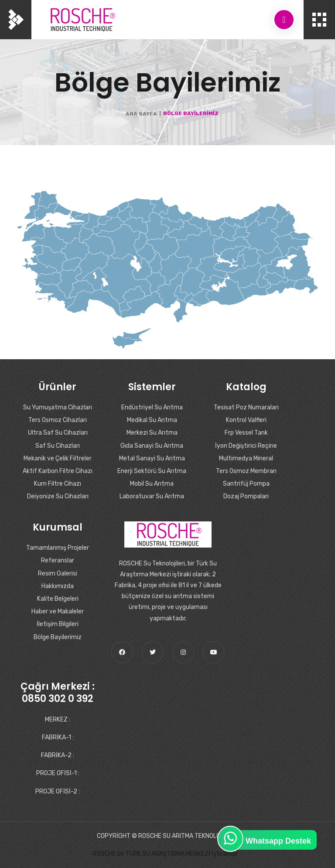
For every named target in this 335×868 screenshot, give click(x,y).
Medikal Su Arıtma (152, 420)
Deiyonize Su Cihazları (58, 496)
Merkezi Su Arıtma (152, 433)
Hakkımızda (58, 586)
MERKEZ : (58, 720)
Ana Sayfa (141, 114)
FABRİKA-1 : (58, 737)
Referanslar (58, 560)
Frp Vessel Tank (246, 433)
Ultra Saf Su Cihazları (58, 433)
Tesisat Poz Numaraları (246, 407)
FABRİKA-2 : (58, 755)
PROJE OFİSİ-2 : (58, 791)
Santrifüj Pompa (246, 484)
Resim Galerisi (58, 574)
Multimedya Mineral (246, 458)
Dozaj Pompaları (246, 496)
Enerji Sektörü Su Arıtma (152, 471)
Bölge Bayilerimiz (58, 637)
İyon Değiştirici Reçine (246, 446)
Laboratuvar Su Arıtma (152, 496)
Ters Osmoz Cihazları (58, 420)
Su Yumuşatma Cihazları (58, 407)
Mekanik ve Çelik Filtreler (58, 458)
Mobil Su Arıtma (152, 484)
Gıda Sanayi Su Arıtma (152, 446)
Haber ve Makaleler (58, 611)
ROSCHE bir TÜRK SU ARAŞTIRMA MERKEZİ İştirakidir (165, 854)
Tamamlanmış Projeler (58, 548)
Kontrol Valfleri (246, 420)
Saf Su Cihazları (58, 446)
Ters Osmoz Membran (246, 471)
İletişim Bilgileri (58, 624)
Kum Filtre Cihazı (58, 484)
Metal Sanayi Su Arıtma (152, 458)
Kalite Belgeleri (58, 599)
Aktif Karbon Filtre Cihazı (58, 471)
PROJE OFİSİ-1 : (58, 773)
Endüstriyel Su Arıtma (152, 407)
